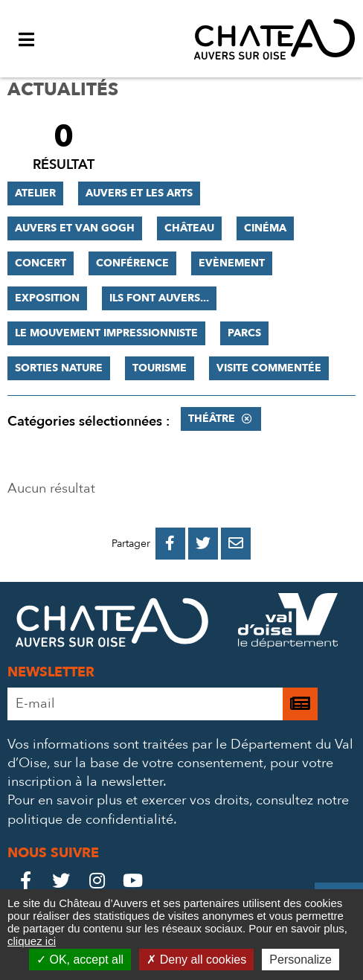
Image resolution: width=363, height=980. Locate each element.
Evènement (232, 263)
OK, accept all (80, 960)
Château (189, 228)
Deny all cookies (196, 960)
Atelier (35, 193)
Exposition (47, 298)
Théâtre (212, 419)
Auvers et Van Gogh (75, 228)
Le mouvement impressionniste (106, 333)
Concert (41, 263)
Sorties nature (59, 368)
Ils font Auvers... (159, 298)
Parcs (244, 333)
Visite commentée (269, 368)
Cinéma (265, 228)
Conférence (132, 263)
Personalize (301, 960)
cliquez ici (32, 941)
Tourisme (160, 368)
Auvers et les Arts (139, 193)
